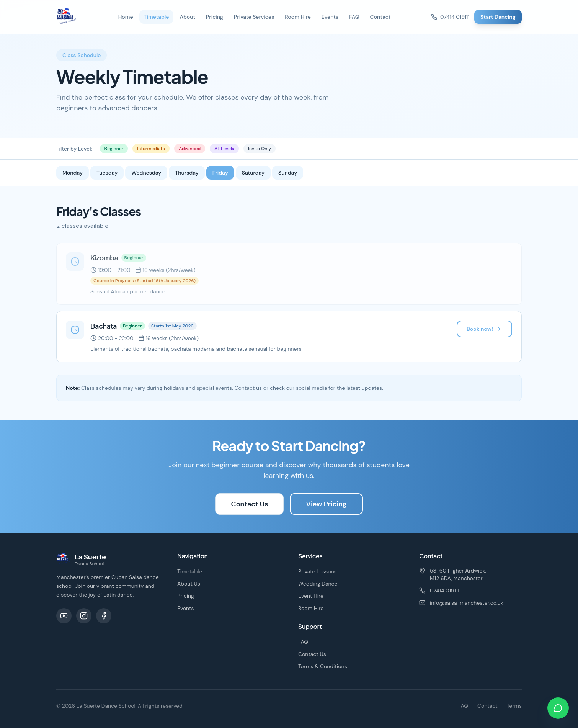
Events (330, 17)
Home (126, 17)
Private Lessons (318, 571)
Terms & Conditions (323, 666)
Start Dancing (498, 17)
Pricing (215, 17)
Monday (73, 173)
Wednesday (146, 173)
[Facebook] (104, 616)
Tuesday (107, 173)
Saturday (253, 173)
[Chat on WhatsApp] (558, 708)
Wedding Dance (318, 584)
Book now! (484, 329)
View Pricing (326, 504)
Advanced (190, 149)
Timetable (157, 17)
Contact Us (249, 504)
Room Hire (298, 17)
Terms (514, 706)
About (187, 17)
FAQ (354, 17)
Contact (380, 17)
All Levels (224, 149)
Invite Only (260, 149)
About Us (189, 584)
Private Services (254, 17)
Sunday (288, 173)
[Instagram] (84, 616)
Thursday (187, 173)
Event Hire (311, 596)
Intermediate (151, 149)
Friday (220, 173)
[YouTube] (64, 616)
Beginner (114, 149)
